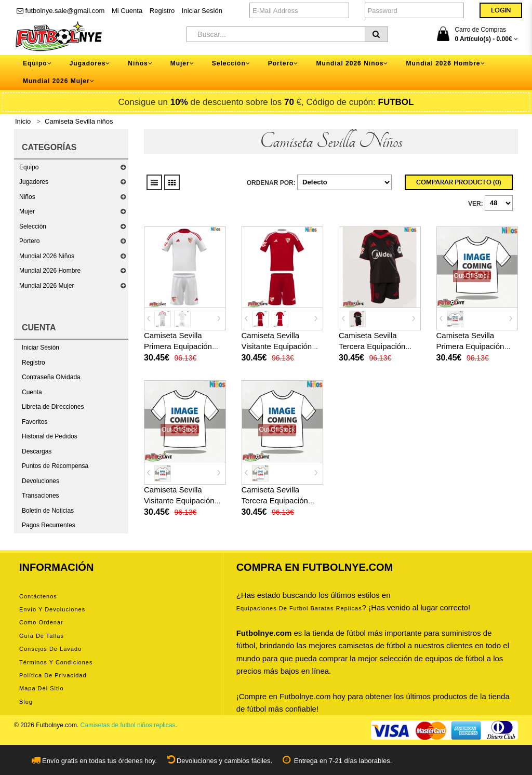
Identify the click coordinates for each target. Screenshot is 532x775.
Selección (33, 226)
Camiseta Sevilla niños (79, 121)
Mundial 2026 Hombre (50, 271)
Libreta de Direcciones (53, 407)
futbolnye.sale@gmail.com (61, 11)
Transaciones (41, 496)
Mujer (27, 211)
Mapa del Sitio (42, 688)
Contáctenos (38, 596)
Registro (162, 11)
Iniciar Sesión (202, 11)
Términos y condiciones (56, 662)
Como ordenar (41, 622)
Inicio (23, 121)
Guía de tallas (42, 636)
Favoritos (35, 422)
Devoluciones (41, 481)
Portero (29, 241)
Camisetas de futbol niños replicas (128, 725)
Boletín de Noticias (48, 511)
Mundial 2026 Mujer (46, 286)
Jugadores (34, 182)
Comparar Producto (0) (459, 182)
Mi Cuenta (127, 11)
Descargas (37, 451)
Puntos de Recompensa (55, 466)
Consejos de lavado (50, 649)
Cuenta (32, 392)
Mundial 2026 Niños (47, 256)
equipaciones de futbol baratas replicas (299, 608)
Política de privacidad (53, 675)
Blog (26, 702)
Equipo (29, 167)
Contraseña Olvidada (51, 377)
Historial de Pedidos (50, 436)
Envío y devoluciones (52, 609)
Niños (27, 197)
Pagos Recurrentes (49, 525)
